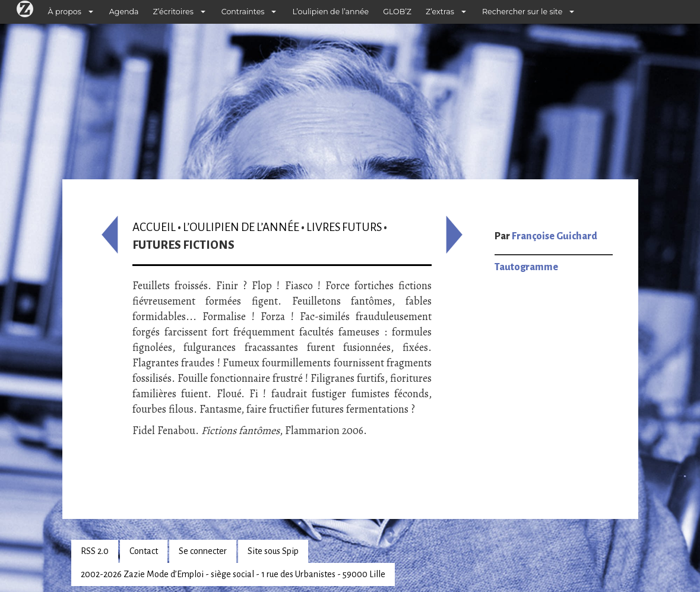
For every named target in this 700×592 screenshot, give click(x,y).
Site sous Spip (273, 551)
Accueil (154, 227)
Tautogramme (526, 267)
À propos (65, 12)
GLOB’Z (397, 12)
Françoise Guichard (555, 236)
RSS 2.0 (95, 551)
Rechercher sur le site (522, 12)
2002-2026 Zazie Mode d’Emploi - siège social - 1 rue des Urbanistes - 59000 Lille (233, 574)
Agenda (124, 12)
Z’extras (440, 12)
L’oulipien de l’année (330, 12)
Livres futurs (344, 227)
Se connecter (203, 551)
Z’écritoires (173, 12)
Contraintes (243, 12)
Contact (144, 551)
